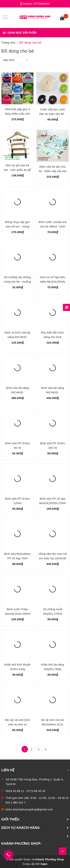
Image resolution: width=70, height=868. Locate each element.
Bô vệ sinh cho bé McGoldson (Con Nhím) (53, 724)
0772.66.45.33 (36, 791)
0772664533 (42, 4)
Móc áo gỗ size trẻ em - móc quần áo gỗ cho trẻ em (17, 170)
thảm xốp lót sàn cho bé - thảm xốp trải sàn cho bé (52, 171)
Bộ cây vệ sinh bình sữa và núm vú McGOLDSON (17, 724)
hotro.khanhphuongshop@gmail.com (29, 809)
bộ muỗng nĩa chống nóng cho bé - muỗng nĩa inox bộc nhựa (17, 282)
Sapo (44, 864)
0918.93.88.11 (15, 791)
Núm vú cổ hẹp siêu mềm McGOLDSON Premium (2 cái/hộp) (53, 282)
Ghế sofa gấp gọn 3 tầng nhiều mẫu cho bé (17, 114)
